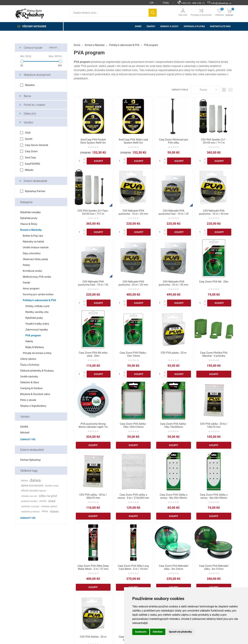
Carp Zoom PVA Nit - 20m (214, 282)
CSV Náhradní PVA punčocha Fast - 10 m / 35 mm (93, 285)
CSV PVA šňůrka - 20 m (93, 637)
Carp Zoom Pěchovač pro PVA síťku (174, 141)
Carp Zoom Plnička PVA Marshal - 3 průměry (214, 354)
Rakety (29, 341)
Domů (77, 45)
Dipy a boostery (32, 253)
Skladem (30, 85)
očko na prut (48, 496)
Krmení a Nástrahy (31, 230)
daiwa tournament (32, 486)
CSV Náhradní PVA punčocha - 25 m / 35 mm (174, 283)
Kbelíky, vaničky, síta (37, 312)
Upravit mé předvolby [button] (180, 632)
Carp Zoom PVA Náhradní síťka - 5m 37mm (214, 567)
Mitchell (25, 433)
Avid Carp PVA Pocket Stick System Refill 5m (93, 141)
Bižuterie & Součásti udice (35, 394)
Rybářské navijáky (30, 212)
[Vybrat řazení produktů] (205, 90)
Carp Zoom (31, 151)
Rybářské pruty (29, 218)
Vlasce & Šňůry (29, 224)
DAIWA (24, 427)
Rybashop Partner (35, 191)
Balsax (24, 480)
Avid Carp (30, 158)
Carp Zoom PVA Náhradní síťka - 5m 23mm (174, 567)
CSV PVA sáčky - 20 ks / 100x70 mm (214, 425)
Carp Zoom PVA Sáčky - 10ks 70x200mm (174, 425)
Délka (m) (30, 114)
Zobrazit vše (28, 439)
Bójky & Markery (35, 347)
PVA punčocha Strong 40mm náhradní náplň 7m (93, 425)
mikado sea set (29, 496)
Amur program (31, 289)
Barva (27, 96)
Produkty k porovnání (201, 15)
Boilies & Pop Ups (33, 236)
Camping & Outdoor (31, 388)
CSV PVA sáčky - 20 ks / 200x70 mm (93, 496)
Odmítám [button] (158, 632)
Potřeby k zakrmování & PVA (39, 300)
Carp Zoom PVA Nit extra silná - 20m (93, 354)
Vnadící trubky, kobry (37, 324)
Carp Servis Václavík (36, 145)
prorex (43, 501)
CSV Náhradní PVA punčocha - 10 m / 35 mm (214, 212)
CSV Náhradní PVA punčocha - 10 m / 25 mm (133, 212)
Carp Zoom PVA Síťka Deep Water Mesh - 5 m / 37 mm (93, 567)
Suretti (29, 139)
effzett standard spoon (33, 491)
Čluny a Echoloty (30, 365)
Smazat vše (55, 48)
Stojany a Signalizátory (33, 406)
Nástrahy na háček (33, 242)
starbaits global (49, 506)
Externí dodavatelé (35, 181)
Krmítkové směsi (32, 271)
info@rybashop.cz (221, 3)
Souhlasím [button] (141, 632)
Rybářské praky (34, 318)
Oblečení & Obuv (30, 382)
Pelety (26, 265)
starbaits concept (30, 506)
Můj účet (183, 15)
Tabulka (224, 90)
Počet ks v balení (34, 105)
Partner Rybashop (30, 460)
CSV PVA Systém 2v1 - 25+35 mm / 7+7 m (214, 141)
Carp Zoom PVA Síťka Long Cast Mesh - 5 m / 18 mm (133, 567)
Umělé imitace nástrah (36, 247)
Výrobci (28, 122)
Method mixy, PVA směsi (37, 277)
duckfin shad (52, 486)
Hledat (153, 13)
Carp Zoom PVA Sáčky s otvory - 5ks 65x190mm (214, 496)
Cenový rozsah (33, 48)
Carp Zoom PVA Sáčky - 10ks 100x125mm (133, 425)
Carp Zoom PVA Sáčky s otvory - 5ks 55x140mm (174, 496)
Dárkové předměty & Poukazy (37, 371)
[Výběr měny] (152, 3)
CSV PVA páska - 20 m (174, 353)
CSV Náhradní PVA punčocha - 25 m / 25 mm (133, 283)
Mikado (29, 170)
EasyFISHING (32, 164)
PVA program (33, 335)
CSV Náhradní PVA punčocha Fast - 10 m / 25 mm (174, 214)
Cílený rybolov (28, 359)
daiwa (35, 480)
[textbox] (109, 13)
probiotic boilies (29, 501)
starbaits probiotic (30, 511)
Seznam (231, 90)
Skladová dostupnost (37, 75)
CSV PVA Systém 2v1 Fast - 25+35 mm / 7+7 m (93, 212)
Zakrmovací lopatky (37, 330)
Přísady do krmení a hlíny (37, 353)
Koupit (99, 161)
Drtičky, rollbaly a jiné (37, 306)
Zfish (28, 133)
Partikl (26, 283)
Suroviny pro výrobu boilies (38, 294)
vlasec (54, 511)
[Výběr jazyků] (167, 3)
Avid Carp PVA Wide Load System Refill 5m (133, 141)
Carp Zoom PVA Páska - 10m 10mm (133, 354)
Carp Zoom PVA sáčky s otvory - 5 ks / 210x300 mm (133, 496)
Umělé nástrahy (29, 377)
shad (52, 501)
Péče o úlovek (28, 400)
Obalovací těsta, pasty (35, 259)
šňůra (45, 511)
